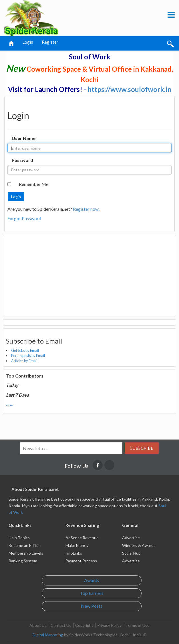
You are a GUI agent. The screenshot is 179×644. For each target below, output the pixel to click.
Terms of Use (138, 625)
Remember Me (34, 184)
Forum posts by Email (28, 356)
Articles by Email (24, 361)
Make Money (77, 545)
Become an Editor (24, 545)
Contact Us (61, 625)
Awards (92, 580)
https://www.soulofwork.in (129, 89)
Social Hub (131, 553)
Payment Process (81, 561)
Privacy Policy (109, 625)
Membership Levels (26, 553)
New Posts (92, 606)
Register (50, 42)
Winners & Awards (139, 545)
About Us (38, 625)
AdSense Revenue (82, 538)
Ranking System (23, 561)
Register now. (86, 209)
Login (28, 42)
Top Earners (92, 593)
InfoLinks (74, 553)
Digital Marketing (48, 635)
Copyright (84, 625)
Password (22, 160)
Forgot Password (24, 218)
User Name (24, 138)
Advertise (131, 538)
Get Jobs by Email (25, 350)
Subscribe (142, 448)
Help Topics (19, 538)
